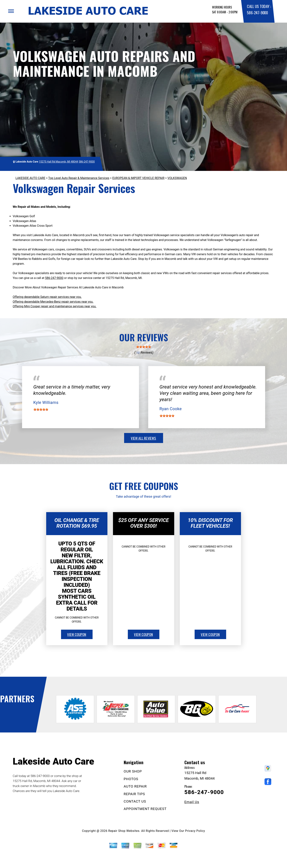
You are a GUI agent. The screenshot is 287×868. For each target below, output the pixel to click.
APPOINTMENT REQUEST (145, 809)
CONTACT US (135, 801)
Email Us (192, 802)
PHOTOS (131, 779)
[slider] (144, 347)
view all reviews (143, 438)
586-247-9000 (257, 13)
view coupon (77, 634)
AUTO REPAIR (135, 786)
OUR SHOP (133, 771)
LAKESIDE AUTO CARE (31, 178)
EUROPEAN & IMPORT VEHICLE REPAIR (138, 178)
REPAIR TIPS (134, 794)
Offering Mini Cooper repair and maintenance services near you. (55, 306)
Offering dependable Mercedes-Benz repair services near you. (53, 302)
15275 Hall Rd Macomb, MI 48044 (59, 162)
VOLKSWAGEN (177, 178)
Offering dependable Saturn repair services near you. (47, 297)
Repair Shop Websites (124, 831)
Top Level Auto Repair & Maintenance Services (79, 178)
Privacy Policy (195, 831)
